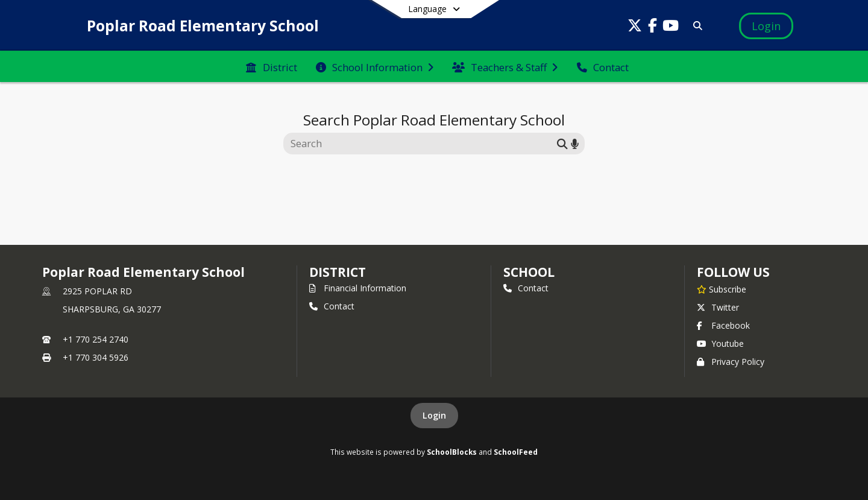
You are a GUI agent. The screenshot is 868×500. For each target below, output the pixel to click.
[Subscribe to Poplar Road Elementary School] (722, 289)
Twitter (718, 307)
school (529, 272)
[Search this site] (422, 144)
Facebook (723, 325)
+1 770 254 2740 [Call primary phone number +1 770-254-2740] (96, 339)
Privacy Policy (731, 362)
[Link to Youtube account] (671, 27)
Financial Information (358, 288)
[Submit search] (562, 143)
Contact (332, 306)
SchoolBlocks (452, 452)
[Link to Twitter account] (635, 27)
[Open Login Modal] (766, 26)
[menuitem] (271, 66)
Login (434, 415)
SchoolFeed (516, 452)
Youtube (720, 343)
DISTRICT (338, 272)
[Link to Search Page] (695, 26)
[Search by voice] (575, 143)
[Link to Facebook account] (653, 27)
